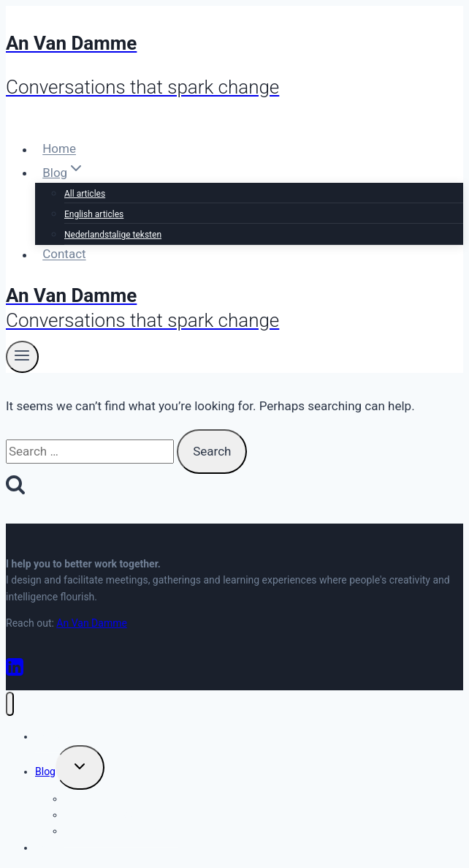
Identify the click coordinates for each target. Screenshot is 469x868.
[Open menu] (22, 357)
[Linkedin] (15, 673)
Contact (64, 254)
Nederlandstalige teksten (113, 235)
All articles (85, 194)
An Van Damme (92, 623)
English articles (94, 214)
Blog (45, 771)
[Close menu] (10, 704)
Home (59, 149)
